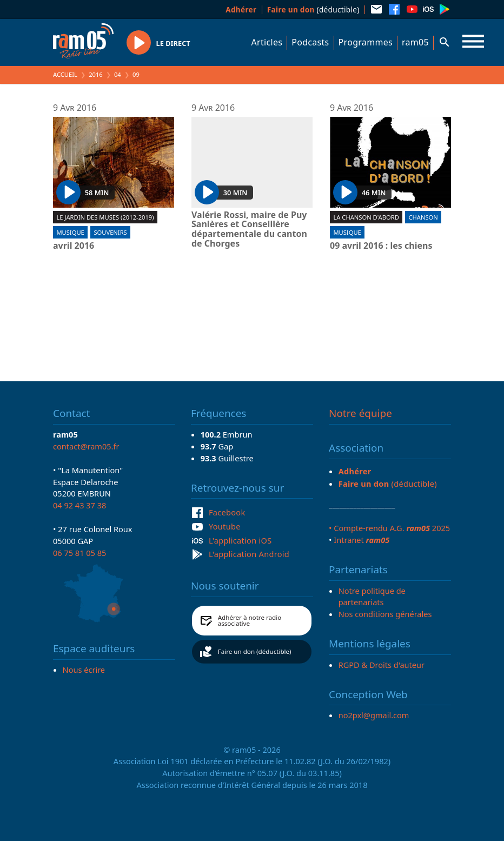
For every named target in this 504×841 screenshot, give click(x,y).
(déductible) (313, 9)
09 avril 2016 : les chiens (381, 246)
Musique (70, 232)
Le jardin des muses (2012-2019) (105, 217)
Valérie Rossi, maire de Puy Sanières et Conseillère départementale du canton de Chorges (249, 229)
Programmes (366, 42)
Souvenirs (110, 232)
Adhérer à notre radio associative (250, 621)
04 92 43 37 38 (79, 505)
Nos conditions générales (385, 614)
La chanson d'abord (366, 217)
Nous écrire (84, 670)
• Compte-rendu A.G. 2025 (389, 528)
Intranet (362, 540)
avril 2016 (74, 246)
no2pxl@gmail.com (374, 715)
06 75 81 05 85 (79, 553)
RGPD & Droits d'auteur (382, 665)
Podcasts (310, 42)
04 (118, 74)
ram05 (415, 42)
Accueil (65, 74)
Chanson (423, 217)
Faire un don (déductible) (255, 651)
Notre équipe (360, 413)
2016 (96, 74)
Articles (267, 42)
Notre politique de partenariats (372, 597)
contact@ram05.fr (86, 446)
